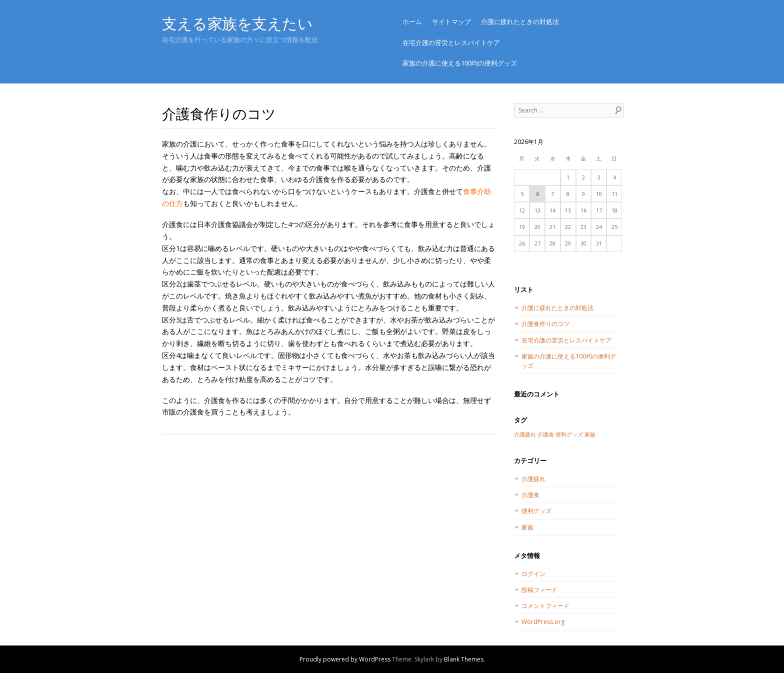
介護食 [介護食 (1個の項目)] (546, 434)
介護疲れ (533, 479)
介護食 (530, 495)
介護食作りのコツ (545, 324)
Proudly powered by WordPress (345, 659)
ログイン (533, 574)
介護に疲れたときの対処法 (520, 21)
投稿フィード (539, 590)
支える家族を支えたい (237, 23)
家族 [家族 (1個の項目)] (590, 434)
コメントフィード (545, 606)
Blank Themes (464, 659)
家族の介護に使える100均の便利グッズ (460, 63)
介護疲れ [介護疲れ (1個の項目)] (525, 434)
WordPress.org (543, 622)
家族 (527, 527)
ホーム (412, 21)
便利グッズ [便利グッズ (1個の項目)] (569, 434)
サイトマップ (451, 21)
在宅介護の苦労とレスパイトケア (451, 42)
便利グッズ (536, 511)
